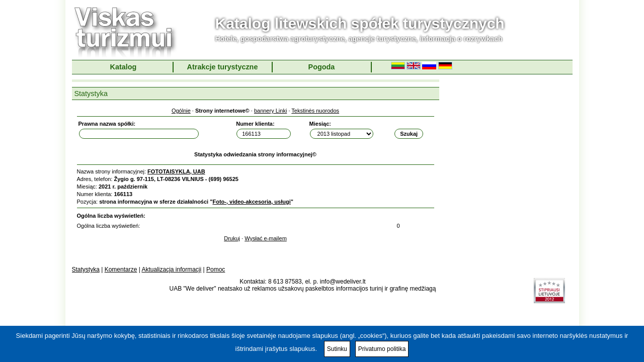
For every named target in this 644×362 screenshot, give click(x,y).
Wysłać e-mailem (266, 238)
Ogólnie (181, 111)
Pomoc (216, 269)
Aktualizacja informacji (171, 269)
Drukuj (232, 238)
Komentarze (121, 269)
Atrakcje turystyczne (223, 67)
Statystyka (86, 269)
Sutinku (337, 349)
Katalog (124, 67)
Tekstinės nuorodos (315, 111)
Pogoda (322, 67)
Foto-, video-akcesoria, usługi (251, 202)
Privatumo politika (382, 349)
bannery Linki (270, 111)
